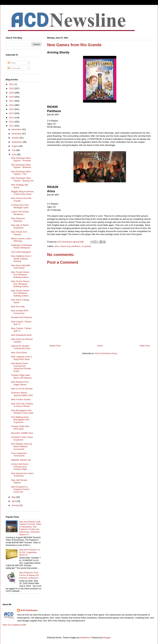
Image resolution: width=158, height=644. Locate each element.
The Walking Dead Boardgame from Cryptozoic (20, 420)
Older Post (145, 346)
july (69, 246)
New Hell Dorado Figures (19, 481)
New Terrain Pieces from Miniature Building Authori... (21, 284)
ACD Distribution (29, 610)
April (14, 501)
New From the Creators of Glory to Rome (22, 405)
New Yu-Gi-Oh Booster (22, 389)
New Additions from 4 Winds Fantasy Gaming (21, 259)
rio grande (86, 246)
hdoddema (85, 638)
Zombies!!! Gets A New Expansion (22, 438)
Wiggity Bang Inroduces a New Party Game (22, 193)
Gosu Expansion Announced (19, 454)
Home (100, 346)
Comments (14, 68)
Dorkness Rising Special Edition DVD (22, 394)
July (14, 150)
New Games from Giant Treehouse (22, 475)
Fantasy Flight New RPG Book (20, 428)
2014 (12, 113)
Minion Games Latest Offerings (21, 240)
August (15, 146)
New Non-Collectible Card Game (21, 267)
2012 (12, 122)
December (17, 129)
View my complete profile (14, 625)
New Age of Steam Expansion (20, 226)
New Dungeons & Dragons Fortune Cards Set (20, 489)
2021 (12, 84)
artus (57, 246)
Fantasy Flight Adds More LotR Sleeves (21, 376)
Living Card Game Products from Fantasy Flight (20, 467)
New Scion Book (19, 353)
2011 (12, 126)
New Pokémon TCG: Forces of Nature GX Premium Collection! (29, 575)
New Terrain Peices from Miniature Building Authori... (21, 275)
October (16, 138)
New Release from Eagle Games (20, 383)
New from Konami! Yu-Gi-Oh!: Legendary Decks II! (30, 552)
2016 (12, 105)
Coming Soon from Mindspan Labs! (20, 206)
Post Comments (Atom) (106, 353)
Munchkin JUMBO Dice (22, 433)
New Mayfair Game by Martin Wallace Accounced (22, 446)
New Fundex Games (21, 399)
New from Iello (18, 307)
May (14, 497)
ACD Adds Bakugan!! (21, 252)
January (16, 505)
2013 (12, 118)
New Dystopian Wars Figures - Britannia (21, 166)
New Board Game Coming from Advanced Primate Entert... (21, 367)
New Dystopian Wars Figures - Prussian (21, 159)
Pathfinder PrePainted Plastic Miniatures (21, 247)
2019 (12, 93)
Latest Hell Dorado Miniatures (20, 213)
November (17, 134)
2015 (12, 109)
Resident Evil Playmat (21, 317)
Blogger (107, 638)
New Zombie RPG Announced (20, 312)
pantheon (76, 246)
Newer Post (55, 346)
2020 (12, 88)
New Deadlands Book (21, 335)
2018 (12, 97)
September (17, 142)
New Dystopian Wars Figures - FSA (21, 173)
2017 (12, 101)
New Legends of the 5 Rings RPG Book (21, 358)
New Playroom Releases (18, 220)
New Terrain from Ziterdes (19, 233)
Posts (12, 63)
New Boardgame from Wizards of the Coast (22, 412)
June (14, 154)
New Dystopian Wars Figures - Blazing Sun (22, 179)
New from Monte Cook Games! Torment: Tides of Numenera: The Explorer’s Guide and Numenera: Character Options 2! (30, 528)
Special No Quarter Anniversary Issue (21, 347)
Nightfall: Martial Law (21, 460)
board (63, 246)
